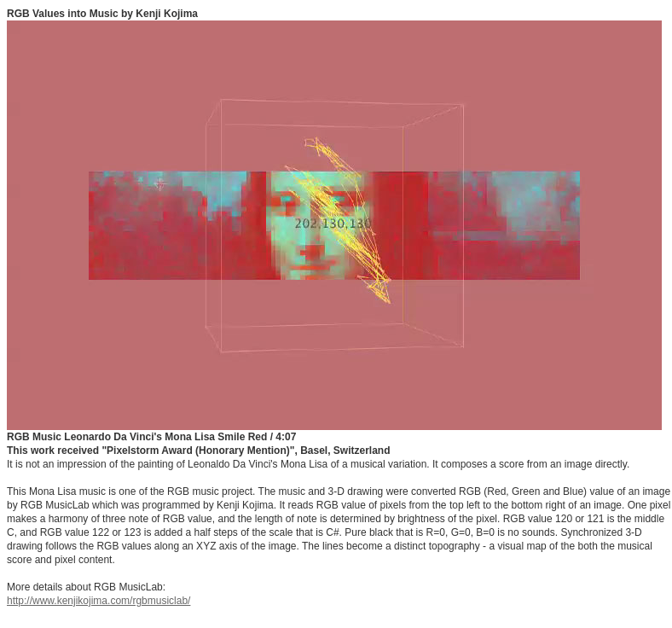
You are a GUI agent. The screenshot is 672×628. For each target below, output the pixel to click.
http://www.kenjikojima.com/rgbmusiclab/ (98, 601)
